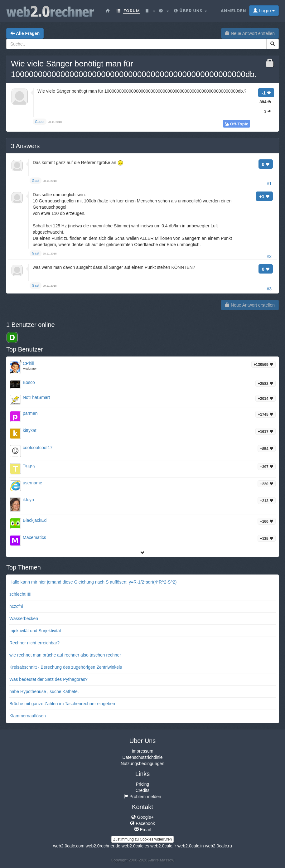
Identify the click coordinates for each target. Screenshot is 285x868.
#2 (269, 256)
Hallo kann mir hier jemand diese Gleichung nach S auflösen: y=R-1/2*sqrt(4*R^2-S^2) (93, 582)
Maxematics (34, 537)
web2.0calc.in (191, 846)
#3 (269, 289)
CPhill (29, 363)
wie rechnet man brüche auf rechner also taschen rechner (65, 655)
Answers (25, 146)
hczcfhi (16, 606)
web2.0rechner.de (103, 846)
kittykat (30, 430)
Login (264, 11)
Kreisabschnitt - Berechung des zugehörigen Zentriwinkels (66, 667)
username (32, 483)
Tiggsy (29, 466)
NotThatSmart (36, 397)
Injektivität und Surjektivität (35, 631)
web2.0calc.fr (163, 846)
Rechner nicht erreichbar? (34, 643)
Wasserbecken (24, 618)
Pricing (143, 784)
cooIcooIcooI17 (38, 448)
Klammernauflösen (28, 716)
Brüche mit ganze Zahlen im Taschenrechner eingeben (62, 704)
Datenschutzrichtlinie (142, 757)
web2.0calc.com (69, 846)
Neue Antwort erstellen (250, 33)
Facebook (142, 823)
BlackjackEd (35, 520)
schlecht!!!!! (20, 594)
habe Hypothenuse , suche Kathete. (44, 691)
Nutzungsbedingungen (142, 764)
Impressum (142, 751)
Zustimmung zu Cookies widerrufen (142, 839)
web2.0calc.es (135, 846)
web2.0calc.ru (218, 846)
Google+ (142, 817)
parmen (30, 413)
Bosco (29, 382)
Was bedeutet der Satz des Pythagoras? (48, 679)
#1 (269, 184)
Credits (142, 790)
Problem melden (142, 797)
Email (143, 830)
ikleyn (28, 500)
